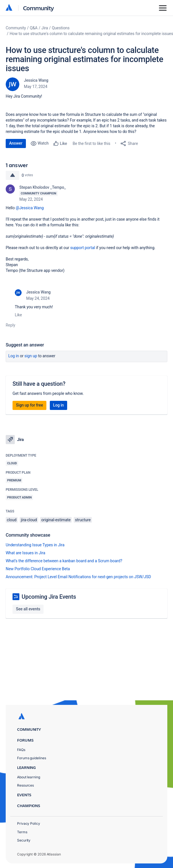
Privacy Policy (29, 823)
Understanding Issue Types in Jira (35, 545)
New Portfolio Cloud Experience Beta (38, 569)
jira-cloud (29, 520)
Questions (61, 28)
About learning (29, 777)
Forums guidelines (32, 758)
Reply (11, 325)
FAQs (21, 750)
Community (39, 8)
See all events (28, 609)
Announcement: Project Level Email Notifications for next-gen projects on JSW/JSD (78, 577)
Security (24, 840)
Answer (16, 143)
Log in (14, 356)
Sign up (31, 356)
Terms (22, 832)
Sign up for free (29, 405)
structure (83, 520)
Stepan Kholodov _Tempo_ (43, 187)
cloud (12, 520)
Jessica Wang (36, 80)
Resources (25, 785)
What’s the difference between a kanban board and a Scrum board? (64, 561)
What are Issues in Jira (25, 553)
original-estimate (56, 520)
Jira (45, 28)
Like (18, 315)
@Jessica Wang (30, 208)
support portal (83, 248)
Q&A (34, 28)
